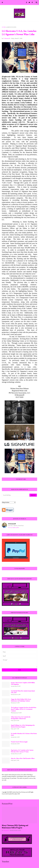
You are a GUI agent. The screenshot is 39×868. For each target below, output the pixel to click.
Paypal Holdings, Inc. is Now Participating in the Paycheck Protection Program (23, 726)
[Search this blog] (16, 495)
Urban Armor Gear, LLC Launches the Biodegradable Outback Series (21, 718)
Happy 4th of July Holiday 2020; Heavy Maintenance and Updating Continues (21, 700)
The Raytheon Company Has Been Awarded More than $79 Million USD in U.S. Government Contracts (24, 709)
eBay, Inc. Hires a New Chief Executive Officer (23, 758)
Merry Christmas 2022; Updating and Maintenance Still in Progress (15, 827)
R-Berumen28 (12, 524)
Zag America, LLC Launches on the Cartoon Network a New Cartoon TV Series (22, 751)
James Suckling (11, 27)
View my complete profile (13, 527)
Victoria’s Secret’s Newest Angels (19, 742)
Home (4, 27)
